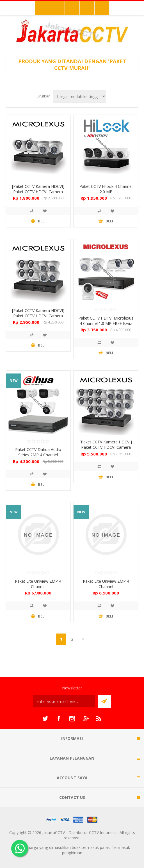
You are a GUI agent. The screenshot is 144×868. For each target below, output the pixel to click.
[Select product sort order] (80, 96)
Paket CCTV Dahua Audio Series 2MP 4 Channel (38, 452)
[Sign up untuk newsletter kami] (64, 701)
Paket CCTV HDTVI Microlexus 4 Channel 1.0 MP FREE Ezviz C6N (106, 323)
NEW (14, 381)
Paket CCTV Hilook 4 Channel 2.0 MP (106, 189)
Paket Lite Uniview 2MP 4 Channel (38, 584)
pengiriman (72, 853)
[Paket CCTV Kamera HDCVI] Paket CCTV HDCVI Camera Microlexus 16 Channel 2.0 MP (106, 447)
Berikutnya (83, 639)
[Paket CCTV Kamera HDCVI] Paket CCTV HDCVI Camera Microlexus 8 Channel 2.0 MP (38, 316)
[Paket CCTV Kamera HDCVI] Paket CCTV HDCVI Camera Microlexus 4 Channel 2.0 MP (38, 192)
